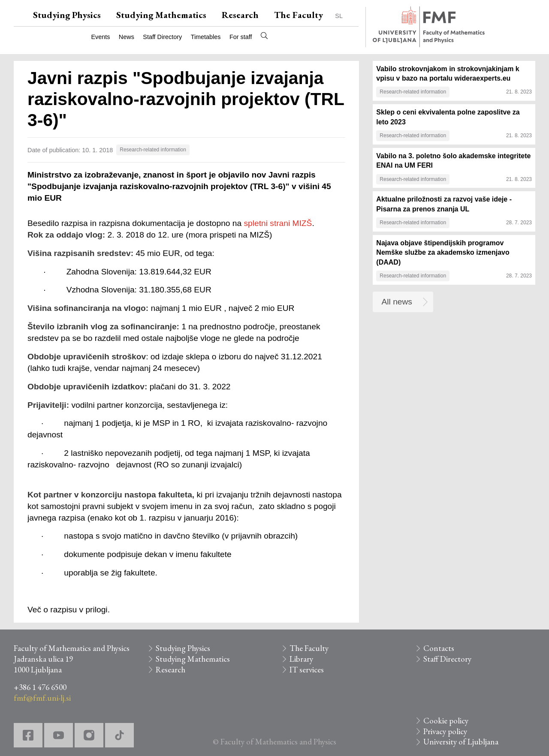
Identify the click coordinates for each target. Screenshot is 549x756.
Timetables (206, 37)
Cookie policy (446, 721)
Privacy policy (445, 731)
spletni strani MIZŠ (278, 223)
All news (397, 302)
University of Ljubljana (461, 742)
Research (240, 15)
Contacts (439, 648)
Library (301, 659)
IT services (307, 670)
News (127, 37)
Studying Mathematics (161, 15)
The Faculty (299, 15)
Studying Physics (67, 15)
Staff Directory (162, 37)
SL (339, 16)
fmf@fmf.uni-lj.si (42, 698)
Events (100, 37)
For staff (241, 37)
